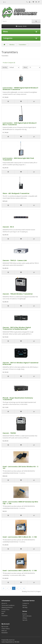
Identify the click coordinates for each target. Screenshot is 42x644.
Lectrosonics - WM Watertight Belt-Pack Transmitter (18, 159)
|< (4, 588)
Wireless (12, 45)
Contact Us (26, 603)
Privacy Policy (5, 609)
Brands (25, 614)
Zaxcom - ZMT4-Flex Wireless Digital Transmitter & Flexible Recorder (17, 328)
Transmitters (22, 45)
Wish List (4, 631)
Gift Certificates (27, 616)
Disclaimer (5, 616)
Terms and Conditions (8, 605)
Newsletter (5, 633)
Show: (25, 67)
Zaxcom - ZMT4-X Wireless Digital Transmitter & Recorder (21, 363)
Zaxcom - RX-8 (8, 227)
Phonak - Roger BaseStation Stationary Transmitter (18, 399)
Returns (25, 605)
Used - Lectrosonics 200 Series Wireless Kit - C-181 (21, 467)
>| (24, 588)
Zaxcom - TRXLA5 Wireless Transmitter (18, 294)
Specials (25, 620)
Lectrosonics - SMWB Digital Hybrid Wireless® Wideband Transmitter (20, 89)
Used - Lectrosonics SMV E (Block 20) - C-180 (20, 537)
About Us (4, 603)
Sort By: (5, 67)
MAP (3, 614)
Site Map (25, 607)
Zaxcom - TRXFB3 (9, 433)
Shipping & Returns (7, 607)
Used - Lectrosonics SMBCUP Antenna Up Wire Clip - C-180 (20, 503)
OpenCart (12, 640)
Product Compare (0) (9, 63)
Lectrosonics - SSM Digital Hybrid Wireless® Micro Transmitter (20, 124)
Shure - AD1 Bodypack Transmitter (16, 193)
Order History (6, 629)
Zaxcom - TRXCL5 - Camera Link (15, 260)
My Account (5, 627)
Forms (3, 611)
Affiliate (25, 618)
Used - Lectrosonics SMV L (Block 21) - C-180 (20, 570)
